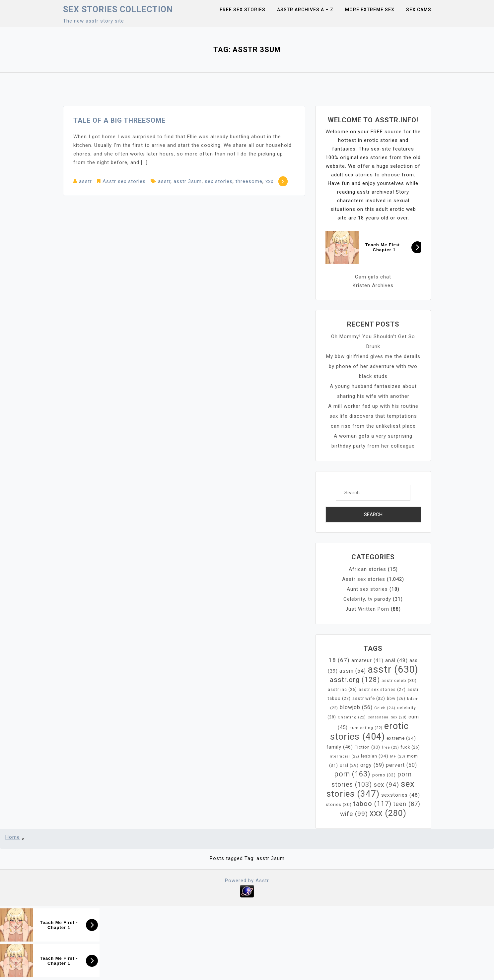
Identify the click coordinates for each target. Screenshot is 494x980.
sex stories (219, 181)
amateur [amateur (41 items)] (367, 661)
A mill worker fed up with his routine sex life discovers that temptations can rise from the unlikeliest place (373, 416)
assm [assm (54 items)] (353, 671)
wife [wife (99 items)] (354, 814)
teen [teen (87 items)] (407, 804)
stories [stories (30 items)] (339, 804)
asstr (85, 181)
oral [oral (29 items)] (349, 765)
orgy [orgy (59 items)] (372, 765)
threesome (249, 181)
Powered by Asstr (247, 881)
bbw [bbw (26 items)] (396, 699)
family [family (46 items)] (340, 747)
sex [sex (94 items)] (386, 785)
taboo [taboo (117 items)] (372, 804)
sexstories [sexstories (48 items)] (401, 795)
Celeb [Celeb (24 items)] (385, 708)
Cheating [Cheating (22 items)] (352, 717)
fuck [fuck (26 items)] (410, 747)
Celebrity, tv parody (367, 599)
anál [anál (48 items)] (396, 660)
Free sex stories (243, 10)
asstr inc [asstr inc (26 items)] (342, 690)
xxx (269, 181)
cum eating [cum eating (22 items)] (366, 728)
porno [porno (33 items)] (384, 775)
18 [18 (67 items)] (339, 660)
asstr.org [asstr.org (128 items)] (355, 680)
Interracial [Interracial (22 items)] (344, 756)
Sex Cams (419, 10)
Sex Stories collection (118, 9)
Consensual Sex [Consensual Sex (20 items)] (387, 717)
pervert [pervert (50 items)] (401, 765)
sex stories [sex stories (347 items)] (371, 789)
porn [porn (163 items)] (353, 774)
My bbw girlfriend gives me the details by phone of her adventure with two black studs (373, 366)
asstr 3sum (188, 181)
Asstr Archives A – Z (305, 10)
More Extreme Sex (370, 10)
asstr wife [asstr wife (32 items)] (369, 698)
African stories (367, 569)
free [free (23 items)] (390, 747)
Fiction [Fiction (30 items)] (367, 747)
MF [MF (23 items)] (398, 756)
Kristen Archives (373, 285)
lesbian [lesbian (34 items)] (375, 756)
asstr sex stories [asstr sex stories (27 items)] (382, 690)
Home (13, 837)
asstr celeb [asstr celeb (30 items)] (399, 680)
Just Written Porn (367, 609)
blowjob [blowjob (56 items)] (356, 707)
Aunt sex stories (367, 589)
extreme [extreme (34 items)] (401, 738)
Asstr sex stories (124, 181)
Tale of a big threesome (119, 120)
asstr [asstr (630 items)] (393, 669)
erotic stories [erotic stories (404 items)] (369, 731)
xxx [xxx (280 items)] (388, 813)
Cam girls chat (373, 277)
